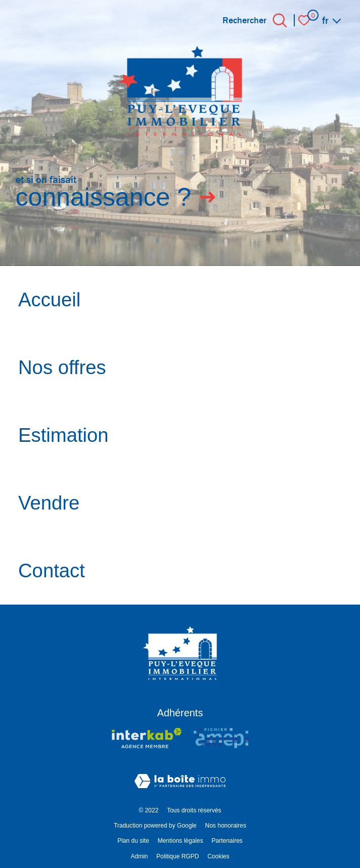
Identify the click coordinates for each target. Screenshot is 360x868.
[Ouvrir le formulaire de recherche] (280, 20)
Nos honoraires (226, 826)
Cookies (218, 856)
